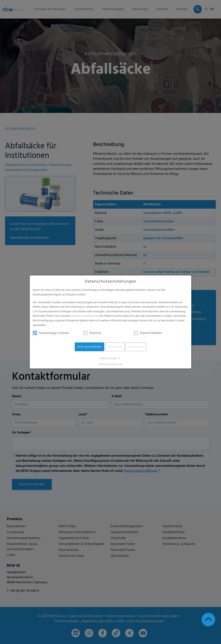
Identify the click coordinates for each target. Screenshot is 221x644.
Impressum (104, 364)
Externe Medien (148, 333)
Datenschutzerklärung (84, 316)
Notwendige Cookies (51, 333)
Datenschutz (117, 364)
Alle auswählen (89, 347)
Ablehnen (115, 347)
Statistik (92, 333)
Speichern (136, 347)
